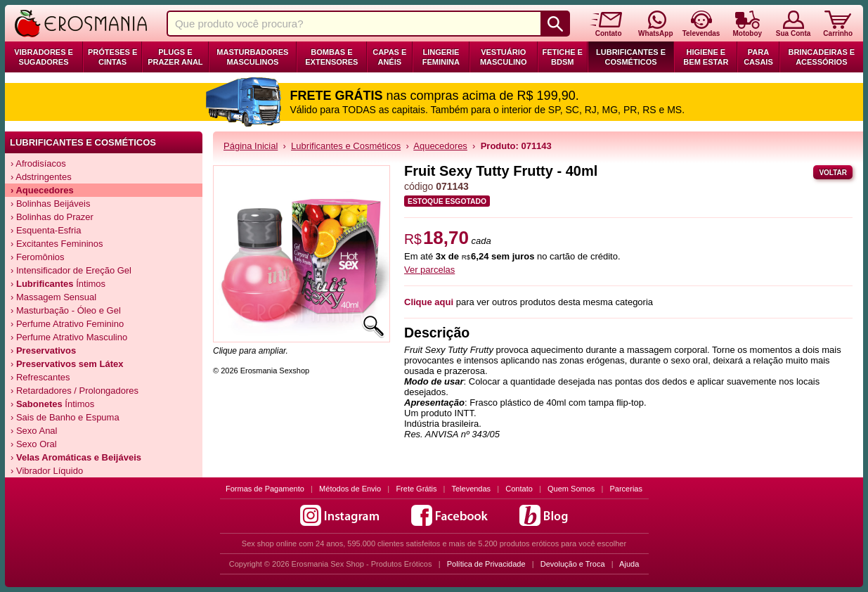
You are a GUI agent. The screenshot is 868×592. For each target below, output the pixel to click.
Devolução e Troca (573, 564)
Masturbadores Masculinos (252, 57)
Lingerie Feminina (441, 57)
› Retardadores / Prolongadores (75, 391)
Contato (519, 489)
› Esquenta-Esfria (46, 230)
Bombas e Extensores (331, 57)
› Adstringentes (41, 177)
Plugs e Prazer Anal (175, 57)
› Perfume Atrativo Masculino (69, 337)
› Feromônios (38, 257)
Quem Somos (571, 489)
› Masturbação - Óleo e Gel (66, 310)
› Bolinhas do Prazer (52, 217)
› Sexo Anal (34, 431)
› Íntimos (58, 284)
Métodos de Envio (350, 489)
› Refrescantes (40, 377)
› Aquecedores (42, 190)
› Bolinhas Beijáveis (50, 204)
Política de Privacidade (486, 564)
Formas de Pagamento (265, 489)
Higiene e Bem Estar (706, 57)
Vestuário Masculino (504, 57)
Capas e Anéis (389, 57)
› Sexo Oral (34, 444)
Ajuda (629, 564)
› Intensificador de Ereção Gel (71, 270)
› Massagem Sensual (53, 297)
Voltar (833, 173)
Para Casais (758, 57)
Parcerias (626, 489)
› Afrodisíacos (38, 163)
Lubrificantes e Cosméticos (631, 57)
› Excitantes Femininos (57, 244)
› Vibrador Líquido (47, 471)
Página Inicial (251, 146)
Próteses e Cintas (112, 57)
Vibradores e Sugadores (44, 57)
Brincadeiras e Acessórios (821, 57)
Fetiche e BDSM (562, 57)
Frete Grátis (416, 489)
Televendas (471, 489)
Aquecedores (440, 146)
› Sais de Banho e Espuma (65, 417)
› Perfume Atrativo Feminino (67, 324)
